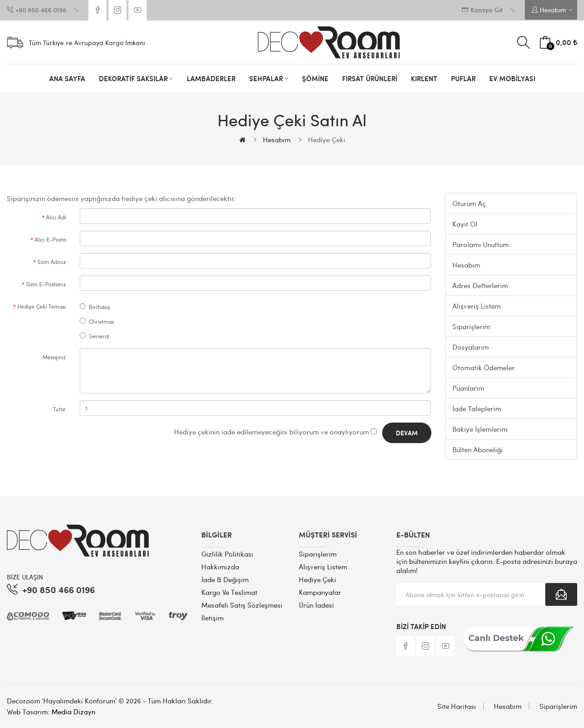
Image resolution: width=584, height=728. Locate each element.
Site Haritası (457, 706)
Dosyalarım (471, 347)
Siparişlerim (471, 326)
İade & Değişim (225, 579)
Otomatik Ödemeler (484, 367)
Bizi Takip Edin (421, 626)
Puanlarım (468, 388)
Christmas (97, 321)
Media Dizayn (73, 712)
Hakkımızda (220, 567)
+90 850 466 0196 (59, 589)
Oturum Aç (469, 203)
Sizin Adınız (52, 262)
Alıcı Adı (56, 217)
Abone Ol (561, 594)
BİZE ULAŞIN (25, 577)
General (95, 336)
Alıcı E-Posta (50, 239)
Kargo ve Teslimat (229, 592)
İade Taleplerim (477, 408)
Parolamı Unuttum (481, 244)
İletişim (213, 618)
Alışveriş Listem (476, 306)
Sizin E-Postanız (46, 284)
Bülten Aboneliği (478, 449)
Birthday (95, 307)
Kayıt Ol (465, 224)
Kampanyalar (320, 592)
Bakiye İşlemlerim (480, 429)
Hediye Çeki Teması (42, 306)
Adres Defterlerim (480, 285)
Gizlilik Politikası (227, 554)
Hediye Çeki (327, 139)
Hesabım (277, 139)
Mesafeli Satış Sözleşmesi (242, 605)
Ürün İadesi (316, 605)
